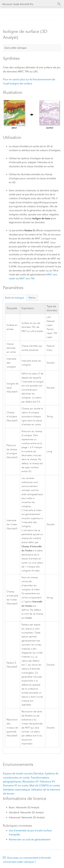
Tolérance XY (47, 782)
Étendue (39, 774)
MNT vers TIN (27, 278)
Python (32, 298)
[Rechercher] (59, 4)
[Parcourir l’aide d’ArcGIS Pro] (29, 4)
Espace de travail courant (18, 774)
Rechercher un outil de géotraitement (30, 840)
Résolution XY (30, 782)
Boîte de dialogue (15, 298)
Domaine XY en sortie (16, 786)
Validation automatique (16, 790)
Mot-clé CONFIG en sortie (45, 786)
